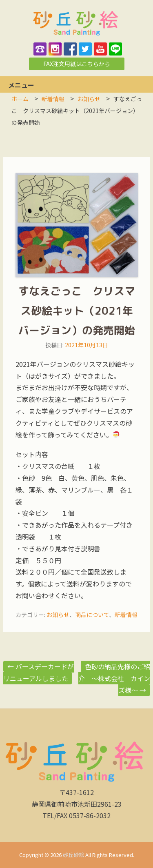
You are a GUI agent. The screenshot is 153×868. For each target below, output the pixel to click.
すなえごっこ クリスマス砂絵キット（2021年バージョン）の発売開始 (77, 311)
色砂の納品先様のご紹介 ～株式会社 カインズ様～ (114, 678)
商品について (92, 615)
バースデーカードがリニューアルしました (39, 672)
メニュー (21, 85)
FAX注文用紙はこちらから (77, 64)
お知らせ (58, 615)
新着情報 (126, 615)
